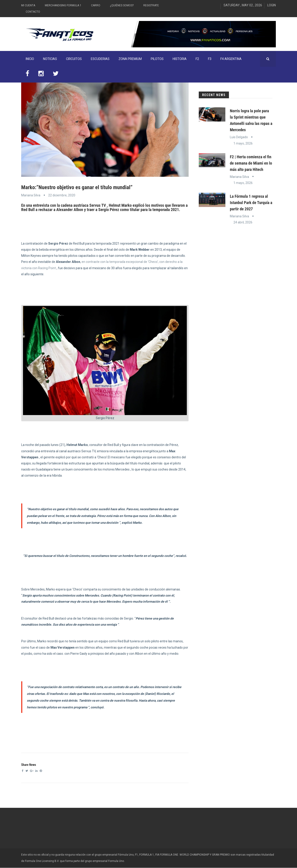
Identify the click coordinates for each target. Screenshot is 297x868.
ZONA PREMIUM (130, 59)
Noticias (50, 59)
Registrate (151, 5)
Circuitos (74, 59)
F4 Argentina (231, 59)
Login (272, 5)
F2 (197, 59)
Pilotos (157, 59)
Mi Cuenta (28, 5)
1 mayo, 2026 (243, 143)
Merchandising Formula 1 (63, 5)
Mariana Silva (31, 195)
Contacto (33, 12)
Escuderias (100, 59)
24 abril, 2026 (243, 222)
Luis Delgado (239, 137)
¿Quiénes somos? (122, 5)
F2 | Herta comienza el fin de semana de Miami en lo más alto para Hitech (251, 163)
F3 (210, 59)
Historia (180, 59)
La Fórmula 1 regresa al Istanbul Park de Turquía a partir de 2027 (251, 203)
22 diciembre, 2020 (62, 195)
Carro (96, 5)
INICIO (30, 59)
